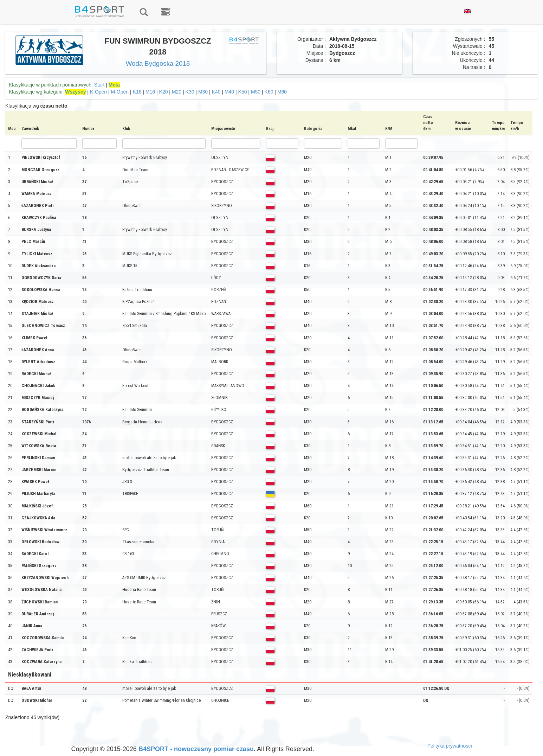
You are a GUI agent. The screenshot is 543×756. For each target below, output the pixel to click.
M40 (229, 92)
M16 (150, 92)
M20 (177, 92)
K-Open (98, 92)
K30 (190, 92)
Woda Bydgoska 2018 (158, 63)
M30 (203, 92)
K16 (137, 92)
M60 (282, 92)
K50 (243, 92)
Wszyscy (75, 92)
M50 (256, 92)
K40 (216, 92)
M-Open (120, 92)
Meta (114, 85)
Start (99, 85)
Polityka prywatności (450, 746)
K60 (269, 92)
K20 (164, 92)
